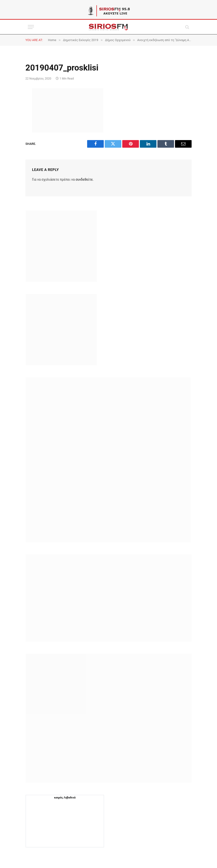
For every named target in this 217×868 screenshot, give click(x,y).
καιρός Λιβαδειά (65, 797)
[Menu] (31, 27)
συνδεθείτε (84, 179)
